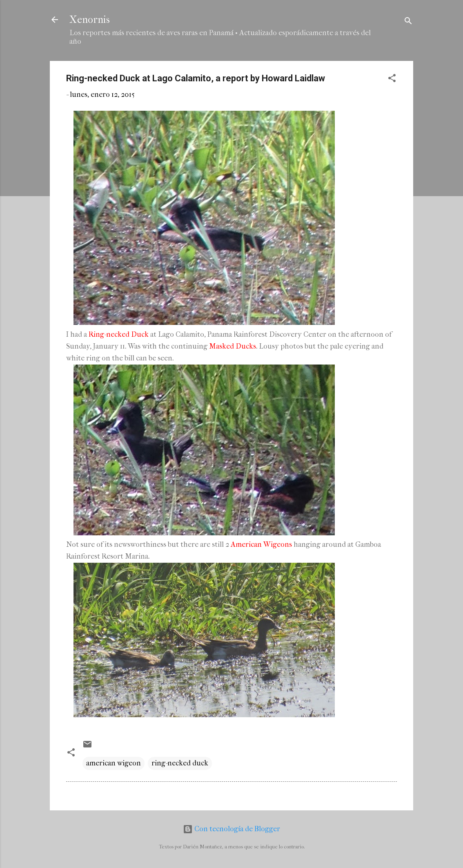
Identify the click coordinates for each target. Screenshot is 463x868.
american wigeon (114, 763)
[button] (392, 79)
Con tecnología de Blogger (231, 829)
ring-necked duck (180, 763)
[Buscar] (408, 22)
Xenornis (90, 20)
